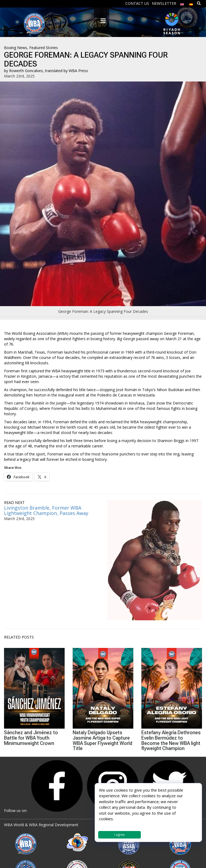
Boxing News (16, 48)
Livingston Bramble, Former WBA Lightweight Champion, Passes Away (46, 510)
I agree (119, 835)
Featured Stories (44, 48)
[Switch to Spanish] (191, 3)
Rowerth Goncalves (26, 71)
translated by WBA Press (67, 71)
